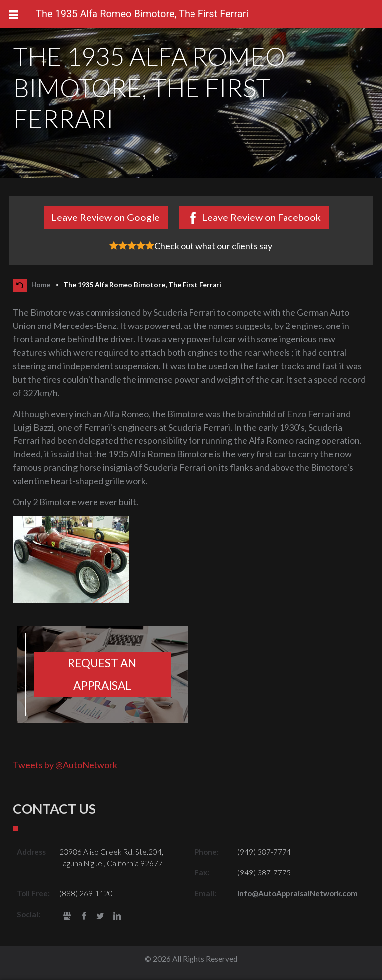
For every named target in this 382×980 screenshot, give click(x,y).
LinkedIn (117, 917)
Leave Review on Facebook (261, 217)
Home (41, 285)
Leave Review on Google (105, 217)
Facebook (84, 917)
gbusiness (67, 917)
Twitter (101, 917)
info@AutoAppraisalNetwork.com (297, 893)
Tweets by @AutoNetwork (65, 765)
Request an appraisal (102, 674)
